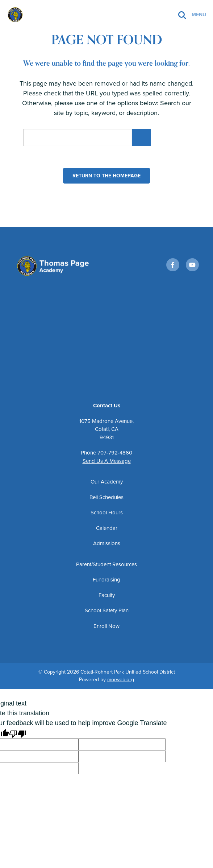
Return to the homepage (106, 176)
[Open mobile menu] (200, 15)
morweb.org (121, 681)
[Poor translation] (18, 735)
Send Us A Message (107, 463)
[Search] (182, 15)
